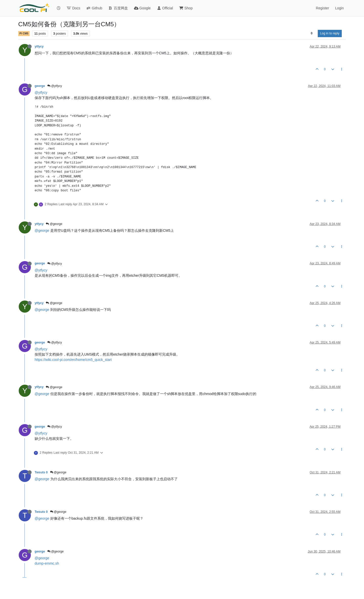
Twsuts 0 (41, 472)
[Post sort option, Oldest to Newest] (312, 33)
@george (54, 224)
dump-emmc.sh (47, 563)
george (40, 86)
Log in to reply (330, 33)
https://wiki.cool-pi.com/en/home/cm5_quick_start (73, 360)
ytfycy (39, 47)
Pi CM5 (24, 33)
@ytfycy (55, 86)
